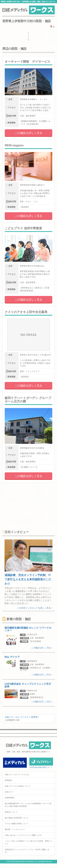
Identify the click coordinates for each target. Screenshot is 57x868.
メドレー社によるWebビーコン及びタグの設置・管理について (28, 842)
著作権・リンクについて (15, 829)
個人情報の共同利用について (17, 818)
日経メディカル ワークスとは (17, 775)
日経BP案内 (10, 798)
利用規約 (8, 780)
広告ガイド (9, 792)
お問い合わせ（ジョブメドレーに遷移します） (24, 835)
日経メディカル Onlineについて (18, 786)
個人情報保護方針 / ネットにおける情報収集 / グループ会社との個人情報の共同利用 (28, 805)
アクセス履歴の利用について (17, 824)
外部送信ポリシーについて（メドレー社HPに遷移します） (27, 851)
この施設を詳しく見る (29, 133)
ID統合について (11, 812)
